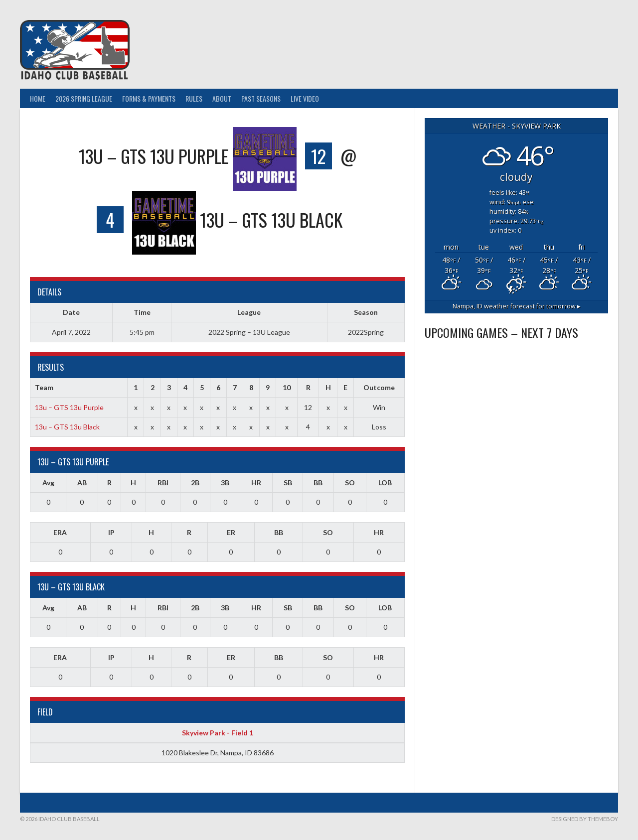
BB (318, 483)
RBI (163, 483)
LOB (385, 483)
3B (225, 483)
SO (350, 483)
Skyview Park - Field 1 (218, 733)
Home (38, 98)
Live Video (305, 98)
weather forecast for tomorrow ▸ (517, 306)
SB (288, 483)
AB (82, 483)
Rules (194, 98)
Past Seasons (261, 98)
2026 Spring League (84, 98)
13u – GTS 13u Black (67, 427)
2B (195, 483)
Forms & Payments (149, 98)
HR (256, 483)
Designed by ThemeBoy (585, 819)
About (222, 98)
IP (111, 532)
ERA (60, 532)
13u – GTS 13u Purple (69, 407)
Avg (48, 483)
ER (231, 532)
